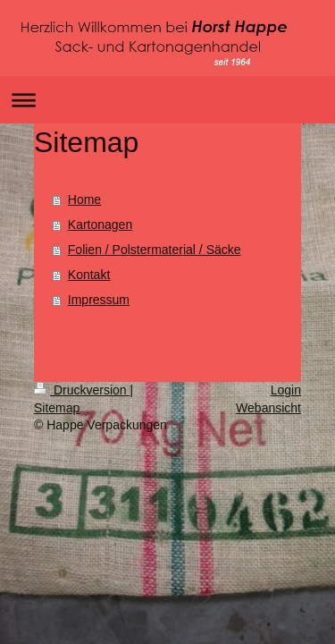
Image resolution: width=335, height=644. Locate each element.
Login (286, 390)
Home (84, 199)
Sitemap (57, 408)
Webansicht (268, 408)
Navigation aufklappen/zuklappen (167, 100)
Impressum (99, 300)
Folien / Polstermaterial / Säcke (155, 250)
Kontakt (89, 275)
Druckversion (82, 390)
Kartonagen (100, 225)
